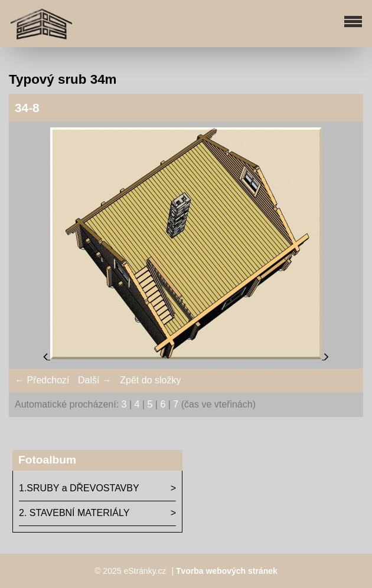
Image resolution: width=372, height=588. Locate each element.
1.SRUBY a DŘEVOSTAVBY (79, 488)
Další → (95, 380)
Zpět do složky (150, 380)
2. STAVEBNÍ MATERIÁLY (74, 513)
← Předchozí (42, 380)
